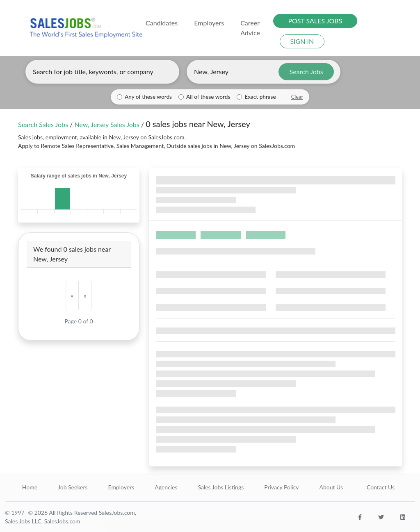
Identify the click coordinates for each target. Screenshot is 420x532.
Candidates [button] (162, 23)
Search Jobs (306, 72)
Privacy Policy (281, 487)
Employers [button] (209, 23)
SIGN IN (302, 41)
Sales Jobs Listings (221, 487)
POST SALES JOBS (315, 21)
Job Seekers (73, 487)
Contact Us (381, 487)
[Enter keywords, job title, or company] (102, 72)
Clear (297, 97)
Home (30, 487)
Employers (121, 487)
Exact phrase (260, 97)
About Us (331, 487)
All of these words (208, 97)
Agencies (166, 487)
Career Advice (250, 28)
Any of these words (148, 97)
